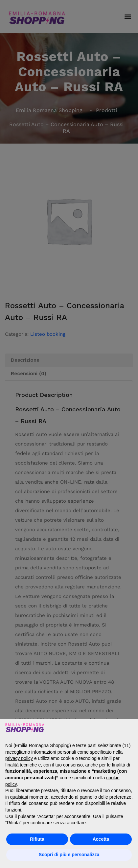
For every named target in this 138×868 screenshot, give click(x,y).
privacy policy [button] (19, 758)
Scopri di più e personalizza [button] (69, 855)
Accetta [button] (101, 839)
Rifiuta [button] (37, 839)
